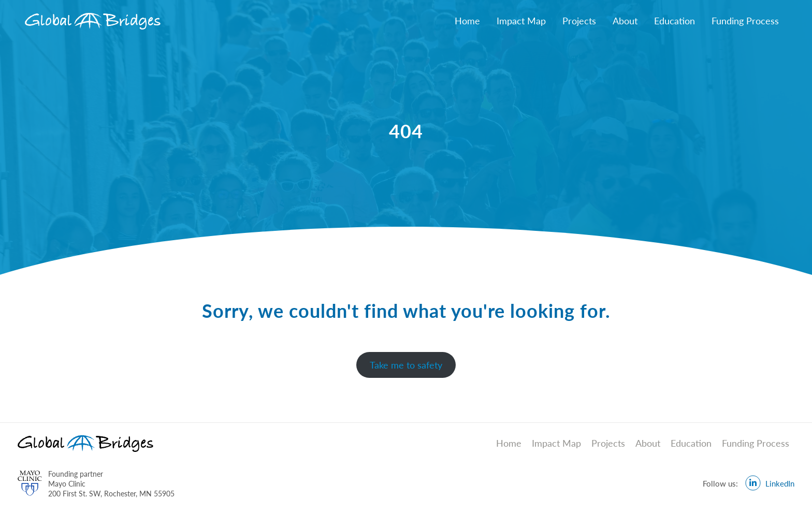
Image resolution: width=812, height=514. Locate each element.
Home (467, 21)
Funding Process (745, 21)
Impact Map (521, 21)
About (625, 21)
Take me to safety (406, 365)
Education (675, 21)
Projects (579, 21)
